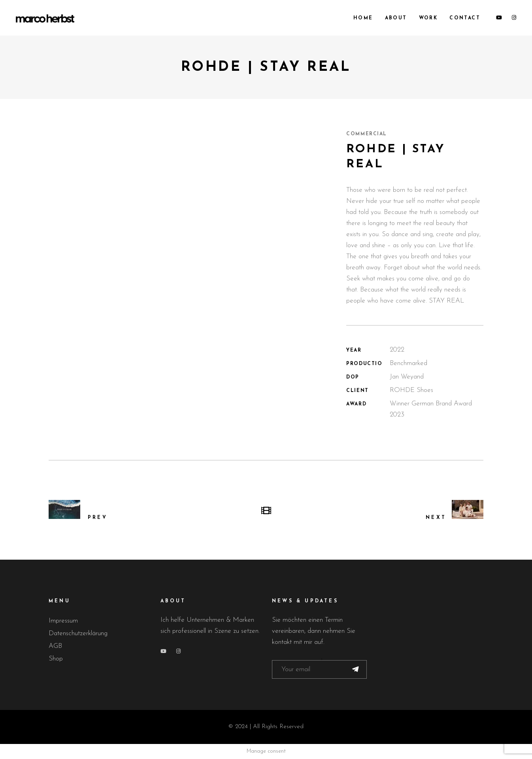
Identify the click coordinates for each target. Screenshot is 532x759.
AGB (55, 646)
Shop (56, 659)
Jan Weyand (407, 377)
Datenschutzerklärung (78, 633)
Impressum (63, 621)
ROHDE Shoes (411, 390)
